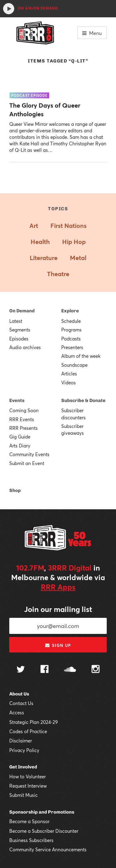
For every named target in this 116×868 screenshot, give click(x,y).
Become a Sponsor (29, 821)
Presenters (72, 347)
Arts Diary (20, 446)
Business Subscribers (31, 840)
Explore (70, 311)
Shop (15, 490)
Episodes (19, 339)
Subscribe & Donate (83, 400)
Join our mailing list (58, 609)
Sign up (58, 645)
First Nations (69, 226)
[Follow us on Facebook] (45, 670)
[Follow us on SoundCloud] (70, 670)
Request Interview (28, 786)
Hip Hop (74, 242)
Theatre (58, 274)
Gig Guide (20, 437)
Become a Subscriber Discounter (44, 831)
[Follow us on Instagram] (96, 670)
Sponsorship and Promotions (42, 812)
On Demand (22, 311)
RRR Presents (24, 428)
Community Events (29, 454)
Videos (69, 383)
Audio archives (25, 347)
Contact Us (21, 703)
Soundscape (74, 365)
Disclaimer (21, 741)
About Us (19, 694)
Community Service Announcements (48, 849)
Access (17, 712)
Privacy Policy (24, 750)
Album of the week (81, 356)
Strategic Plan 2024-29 (34, 722)
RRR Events (22, 419)
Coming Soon (24, 410)
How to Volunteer (28, 776)
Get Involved (23, 767)
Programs (71, 330)
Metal (78, 258)
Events (17, 400)
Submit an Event (27, 463)
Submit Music (24, 795)
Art (34, 226)
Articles (69, 374)
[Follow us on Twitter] (21, 670)
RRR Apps (58, 587)
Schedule (71, 321)
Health (40, 242)
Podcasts (71, 339)
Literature (44, 258)
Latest (16, 321)
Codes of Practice (28, 731)
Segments (20, 330)
